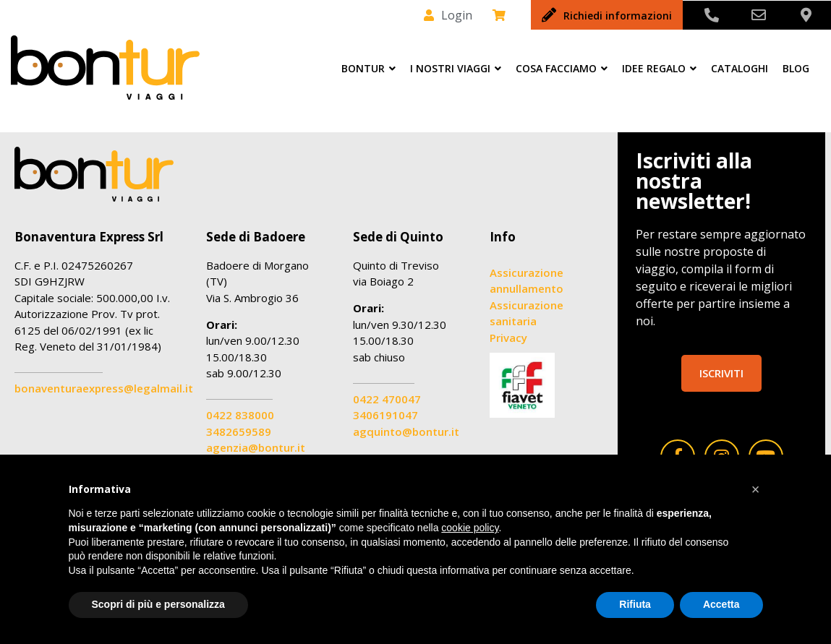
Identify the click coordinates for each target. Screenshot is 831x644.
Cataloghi (740, 68)
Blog (796, 68)
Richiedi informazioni (618, 16)
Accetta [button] (721, 604)
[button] (756, 489)
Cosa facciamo (562, 68)
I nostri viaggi (456, 68)
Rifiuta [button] (635, 604)
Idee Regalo (659, 68)
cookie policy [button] (470, 528)
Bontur (368, 68)
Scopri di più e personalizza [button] (158, 604)
